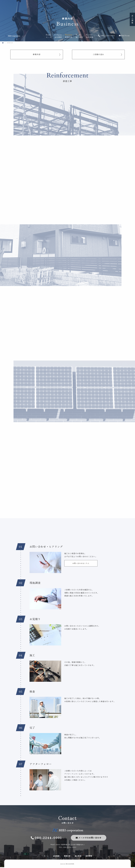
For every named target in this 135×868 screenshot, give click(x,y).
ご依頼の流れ (98, 55)
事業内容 (70, 36)
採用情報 (91, 36)
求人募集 (132, 19)
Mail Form (125, 36)
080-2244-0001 (108, 36)
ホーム (50, 36)
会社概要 (60, 36)
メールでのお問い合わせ (90, 838)
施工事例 (81, 36)
